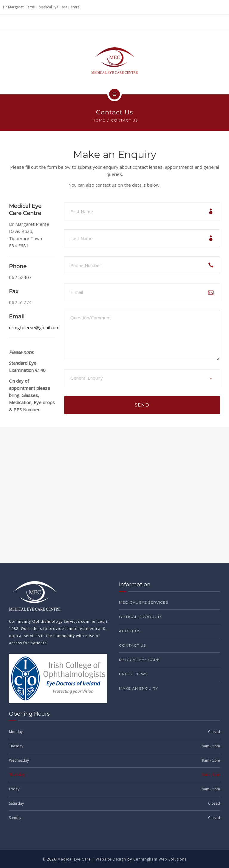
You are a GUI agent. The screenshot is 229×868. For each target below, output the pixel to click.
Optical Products (141, 617)
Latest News (133, 674)
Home (99, 120)
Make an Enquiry (139, 688)
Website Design (111, 859)
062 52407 (20, 277)
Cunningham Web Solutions (160, 859)
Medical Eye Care (139, 660)
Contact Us (132, 645)
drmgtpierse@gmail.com (34, 327)
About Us (130, 631)
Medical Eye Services (144, 602)
